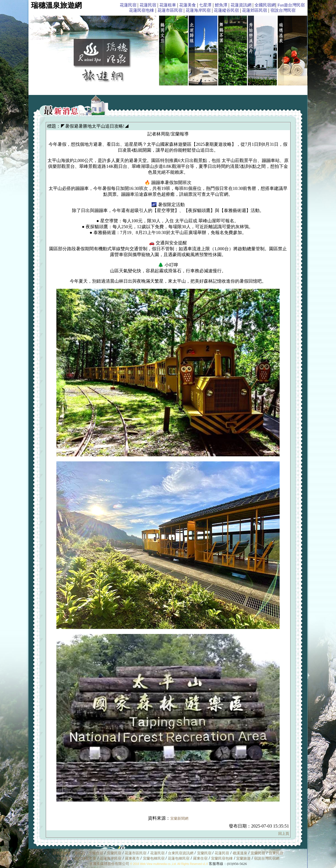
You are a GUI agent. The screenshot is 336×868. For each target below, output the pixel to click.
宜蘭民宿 (114, 853)
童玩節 (80, 853)
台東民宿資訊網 (181, 853)
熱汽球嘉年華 (85, 858)
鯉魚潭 (221, 5)
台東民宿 (276, 853)
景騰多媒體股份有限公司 (109, 864)
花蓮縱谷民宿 (226, 10)
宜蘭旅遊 (243, 858)
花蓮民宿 (128, 5)
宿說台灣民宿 (283, 10)
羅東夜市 (133, 858)
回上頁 (284, 834)
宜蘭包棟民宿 (154, 858)
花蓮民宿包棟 (141, 10)
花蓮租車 (168, 5)
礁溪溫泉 (240, 853)
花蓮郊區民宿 (255, 10)
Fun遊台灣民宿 (291, 5)
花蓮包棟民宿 (179, 858)
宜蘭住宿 (96, 853)
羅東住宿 (200, 858)
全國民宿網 (265, 5)
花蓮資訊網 (241, 5)
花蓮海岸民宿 (198, 10)
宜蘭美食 (64, 858)
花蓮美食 (188, 5)
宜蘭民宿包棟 (222, 858)
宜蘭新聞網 (179, 818)
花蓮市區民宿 (170, 10)
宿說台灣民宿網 (267, 858)
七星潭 (205, 5)
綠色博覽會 (62, 853)
